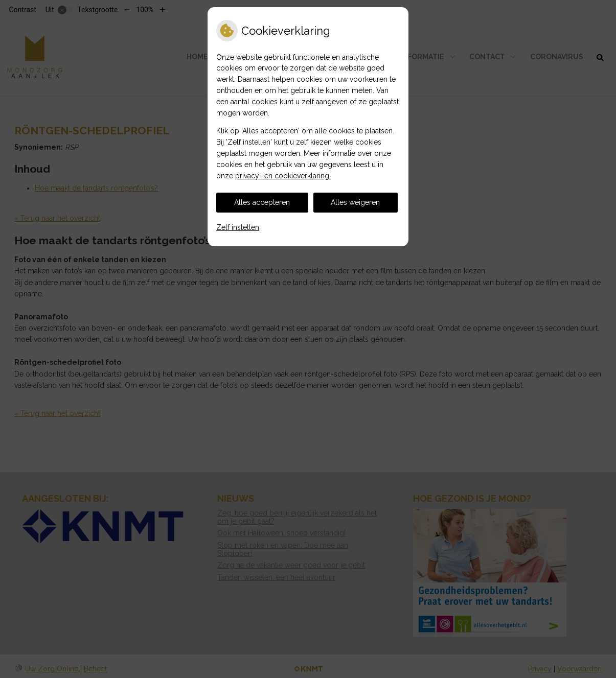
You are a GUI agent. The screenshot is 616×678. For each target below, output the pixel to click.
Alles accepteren (262, 202)
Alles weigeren (355, 202)
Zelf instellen (238, 227)
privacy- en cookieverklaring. (283, 176)
